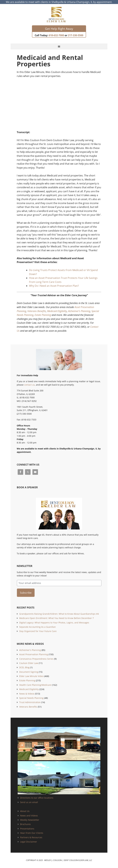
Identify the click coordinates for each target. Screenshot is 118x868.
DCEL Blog (24, 667)
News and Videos (29, 816)
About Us (25, 811)
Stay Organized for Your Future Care (38, 631)
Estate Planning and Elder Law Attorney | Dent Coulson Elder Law (59, 15)
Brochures (25, 824)
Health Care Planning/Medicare (35, 685)
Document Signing (29, 672)
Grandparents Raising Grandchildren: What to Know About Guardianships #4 (59, 614)
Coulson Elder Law (29, 663)
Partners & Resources (31, 837)
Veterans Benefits (37, 311)
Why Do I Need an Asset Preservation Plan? (54, 286)
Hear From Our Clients (32, 833)
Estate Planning (43, 315)
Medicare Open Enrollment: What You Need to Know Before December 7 (56, 618)
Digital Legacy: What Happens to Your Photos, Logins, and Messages (54, 623)
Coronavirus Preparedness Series (36, 659)
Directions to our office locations (37, 798)
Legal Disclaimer (29, 842)
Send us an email (29, 802)
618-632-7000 (56, 35)
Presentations (27, 829)
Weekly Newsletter (30, 820)
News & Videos (27, 694)
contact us (29, 385)
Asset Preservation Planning (34, 654)
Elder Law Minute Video (31, 676)
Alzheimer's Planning (30, 650)
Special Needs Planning (31, 698)
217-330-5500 (76, 35)
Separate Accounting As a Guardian (37, 627)
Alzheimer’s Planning (79, 311)
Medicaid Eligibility (57, 311)
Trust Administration (30, 702)
